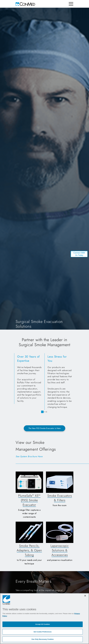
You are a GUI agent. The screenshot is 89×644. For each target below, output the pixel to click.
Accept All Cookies (43, 624)
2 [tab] (47, 412)
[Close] (85, 596)
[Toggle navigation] (71, 4)
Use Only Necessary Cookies (43, 639)
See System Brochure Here (29, 456)
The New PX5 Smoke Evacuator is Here (44, 428)
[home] (25, 4)
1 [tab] (42, 412)
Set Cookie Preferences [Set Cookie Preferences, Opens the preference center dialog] (43, 632)
